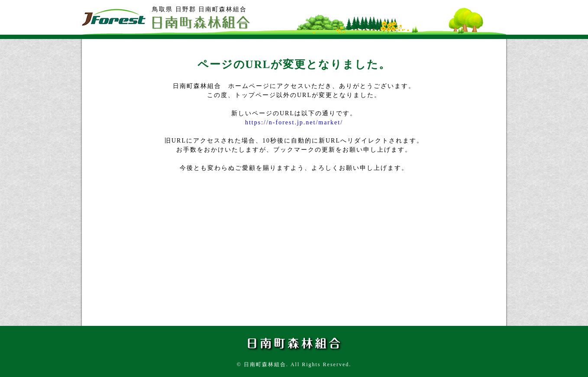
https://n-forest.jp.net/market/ (294, 122)
